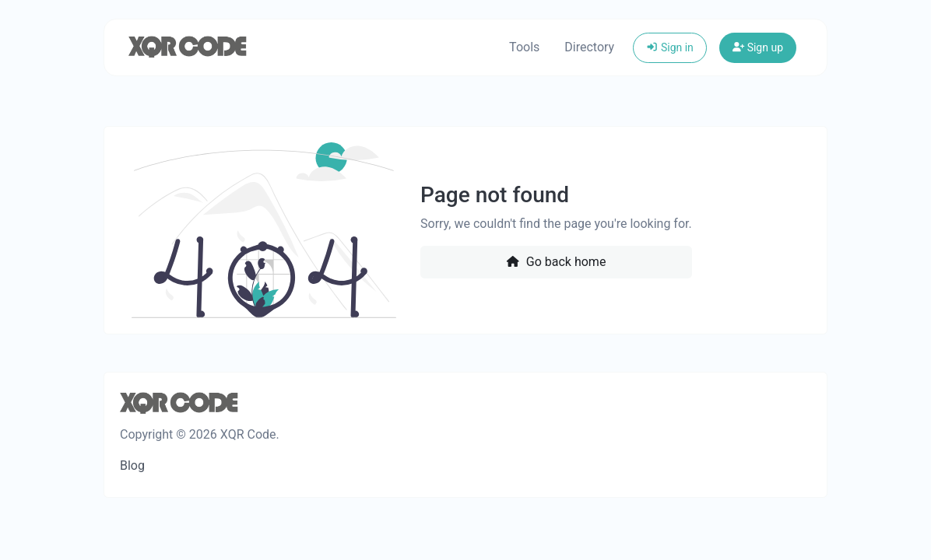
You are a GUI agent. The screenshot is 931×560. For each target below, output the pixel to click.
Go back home (556, 262)
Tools (524, 47)
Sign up (758, 47)
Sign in (670, 47)
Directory (589, 47)
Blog (132, 465)
